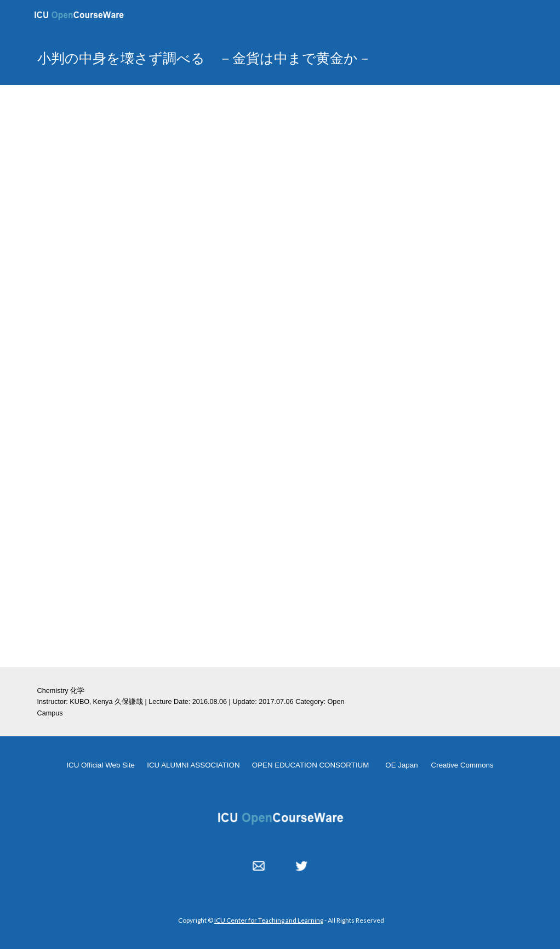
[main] (238, 58)
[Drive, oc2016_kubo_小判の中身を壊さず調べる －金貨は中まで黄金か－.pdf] (196, 528)
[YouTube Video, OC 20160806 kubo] (280, 237)
